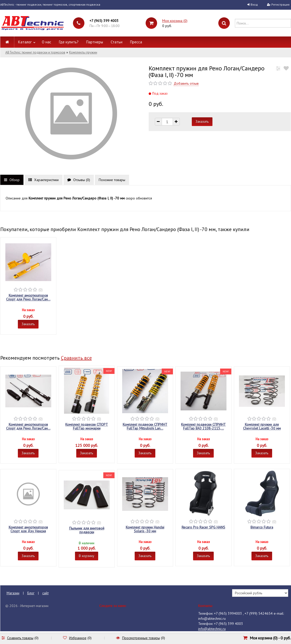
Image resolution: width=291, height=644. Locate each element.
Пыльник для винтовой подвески (87, 530)
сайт (46, 593)
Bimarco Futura (262, 527)
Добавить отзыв (186, 83)
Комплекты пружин (83, 52)
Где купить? (69, 42)
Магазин (13, 593)
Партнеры (95, 42)
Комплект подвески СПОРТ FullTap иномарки (87, 426)
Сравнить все (76, 358)
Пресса (136, 42)
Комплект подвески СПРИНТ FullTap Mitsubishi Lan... (145, 426)
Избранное (78, 638)
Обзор (12, 180)
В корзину (87, 556)
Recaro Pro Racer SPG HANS (203, 527)
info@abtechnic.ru (212, 629)
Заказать (28, 324)
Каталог (25, 42)
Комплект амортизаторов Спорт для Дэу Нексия (28, 529)
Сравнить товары (20, 638)
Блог (31, 593)
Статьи (117, 42)
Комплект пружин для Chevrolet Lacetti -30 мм (262, 426)
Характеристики (43, 180)
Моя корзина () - (270, 638)
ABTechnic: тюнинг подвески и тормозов (35, 52)
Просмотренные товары (141, 638)
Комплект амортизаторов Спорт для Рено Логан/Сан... (28, 297)
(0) (41, 290)
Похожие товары (112, 180)
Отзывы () (79, 180)
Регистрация (280, 4)
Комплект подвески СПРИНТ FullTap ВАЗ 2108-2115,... (203, 426)
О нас (47, 42)
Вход (254, 4)
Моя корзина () (175, 21)
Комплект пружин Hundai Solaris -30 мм (145, 529)
